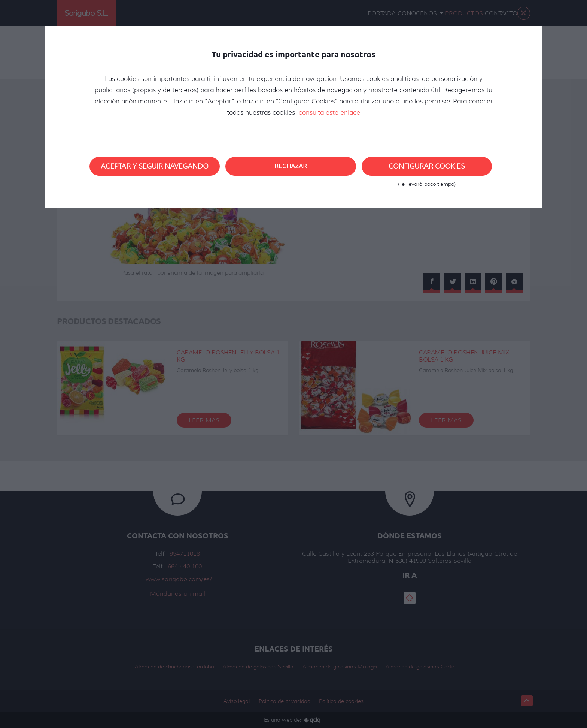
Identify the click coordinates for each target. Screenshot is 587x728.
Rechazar (291, 166)
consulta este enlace (329, 112)
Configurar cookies (427, 169)
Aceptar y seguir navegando (155, 166)
